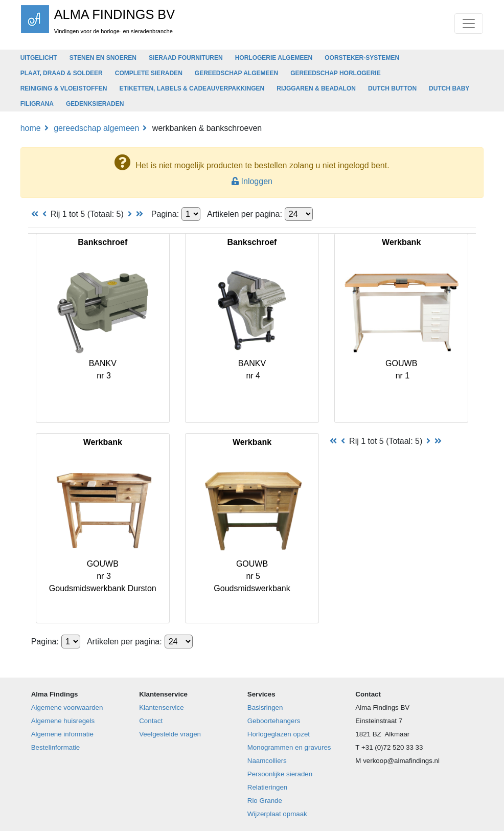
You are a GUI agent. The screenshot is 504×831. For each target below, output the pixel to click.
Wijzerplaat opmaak (277, 814)
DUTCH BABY (449, 88)
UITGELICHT (39, 58)
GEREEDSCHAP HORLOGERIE (335, 73)
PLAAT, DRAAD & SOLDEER (62, 73)
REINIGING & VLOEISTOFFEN (64, 88)
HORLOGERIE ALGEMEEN (274, 58)
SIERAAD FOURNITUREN (186, 58)
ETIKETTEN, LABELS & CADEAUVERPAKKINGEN (192, 88)
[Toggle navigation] (469, 24)
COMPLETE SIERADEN (149, 73)
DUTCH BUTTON (392, 88)
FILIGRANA (37, 104)
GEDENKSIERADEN (95, 104)
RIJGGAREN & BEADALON (316, 88)
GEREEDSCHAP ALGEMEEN (236, 73)
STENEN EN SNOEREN (103, 58)
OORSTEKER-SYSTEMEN (362, 58)
